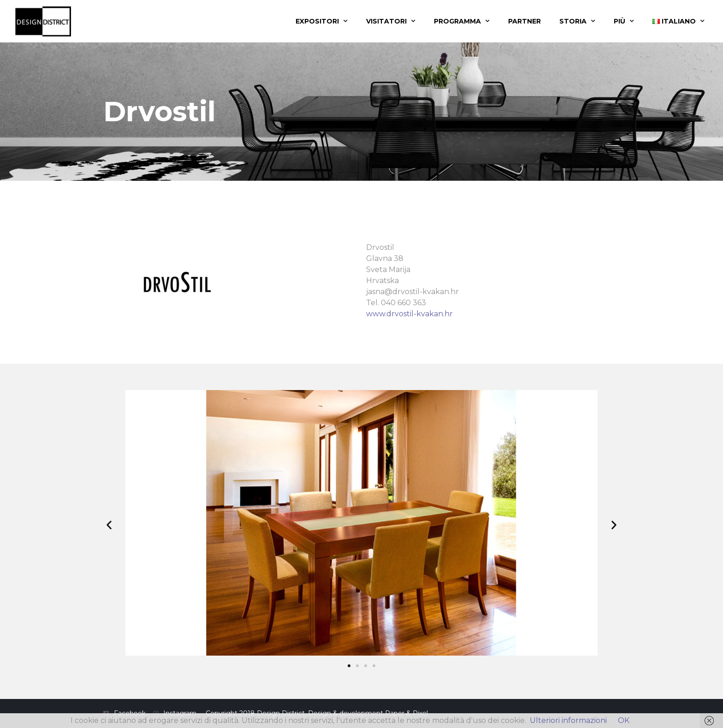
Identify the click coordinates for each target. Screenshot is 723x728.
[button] (109, 524)
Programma (462, 21)
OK (624, 720)
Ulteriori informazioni (568, 720)
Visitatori (391, 21)
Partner (524, 21)
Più (624, 21)
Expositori (322, 21)
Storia (577, 21)
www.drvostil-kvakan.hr (409, 314)
